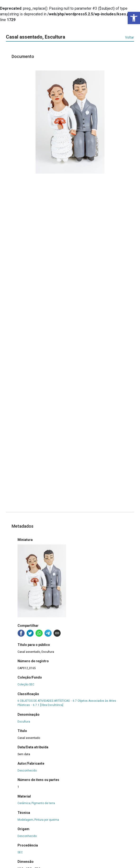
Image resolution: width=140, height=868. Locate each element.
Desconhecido (27, 771)
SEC (20, 852)
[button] (134, 18)
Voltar (130, 37)
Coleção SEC (26, 684)
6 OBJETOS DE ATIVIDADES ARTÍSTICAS (44, 701)
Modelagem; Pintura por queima (38, 820)
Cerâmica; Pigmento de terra (36, 803)
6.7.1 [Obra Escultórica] (48, 705)
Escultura (24, 722)
